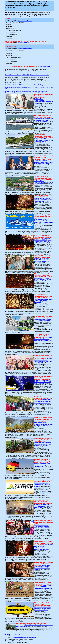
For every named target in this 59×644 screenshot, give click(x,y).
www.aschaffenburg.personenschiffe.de (25, 638)
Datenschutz (17, 641)
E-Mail (7, 635)
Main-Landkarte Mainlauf (25, 21)
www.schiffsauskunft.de (23, 43)
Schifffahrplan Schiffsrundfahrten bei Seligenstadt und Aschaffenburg (24, 85)
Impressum (9, 641)
